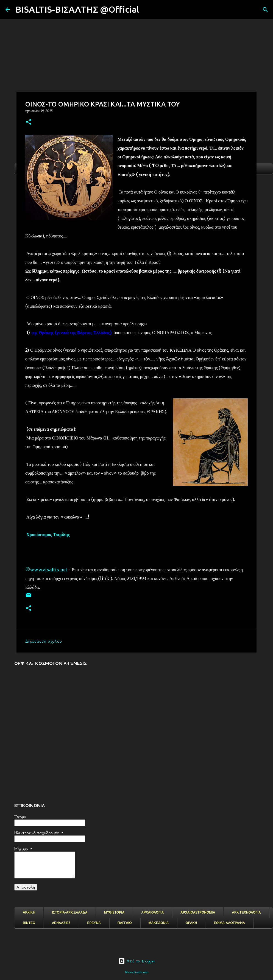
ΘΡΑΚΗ (191, 923)
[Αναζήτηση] (147, 10)
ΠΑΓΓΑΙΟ (125, 923)
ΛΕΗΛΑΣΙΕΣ (61, 923)
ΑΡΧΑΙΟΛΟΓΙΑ (152, 912)
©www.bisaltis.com (137, 972)
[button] (29, 122)
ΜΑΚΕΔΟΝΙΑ (159, 923)
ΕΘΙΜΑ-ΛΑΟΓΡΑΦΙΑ (230, 923)
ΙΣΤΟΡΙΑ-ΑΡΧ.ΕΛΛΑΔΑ (70, 912)
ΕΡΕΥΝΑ (94, 923)
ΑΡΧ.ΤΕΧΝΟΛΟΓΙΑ (246, 912)
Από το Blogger (137, 961)
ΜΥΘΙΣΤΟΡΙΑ (114, 912)
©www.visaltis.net (46, 570)
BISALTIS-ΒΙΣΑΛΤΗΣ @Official (77, 9)
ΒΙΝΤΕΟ (29, 923)
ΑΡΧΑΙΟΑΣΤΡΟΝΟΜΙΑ (198, 912)
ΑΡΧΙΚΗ (29, 912)
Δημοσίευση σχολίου (44, 641)
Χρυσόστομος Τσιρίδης (48, 534)
